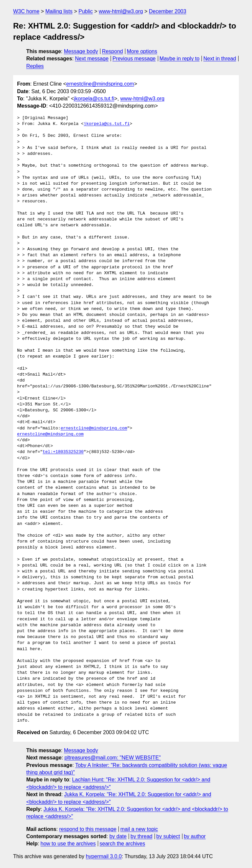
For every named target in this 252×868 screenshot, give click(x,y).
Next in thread (220, 59)
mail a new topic (139, 829)
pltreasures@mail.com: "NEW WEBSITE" (113, 758)
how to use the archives (68, 844)
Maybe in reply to (179, 59)
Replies (35, 66)
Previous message (134, 59)
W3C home (26, 11)
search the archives (123, 844)
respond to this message (88, 829)
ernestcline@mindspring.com (100, 84)
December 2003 (168, 11)
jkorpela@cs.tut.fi (94, 99)
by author (195, 836)
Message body (81, 51)
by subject (168, 836)
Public (86, 11)
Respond (113, 51)
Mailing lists (59, 11)
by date (118, 836)
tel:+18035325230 (63, 452)
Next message (92, 59)
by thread (142, 836)
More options (142, 51)
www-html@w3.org (121, 11)
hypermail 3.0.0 (104, 856)
